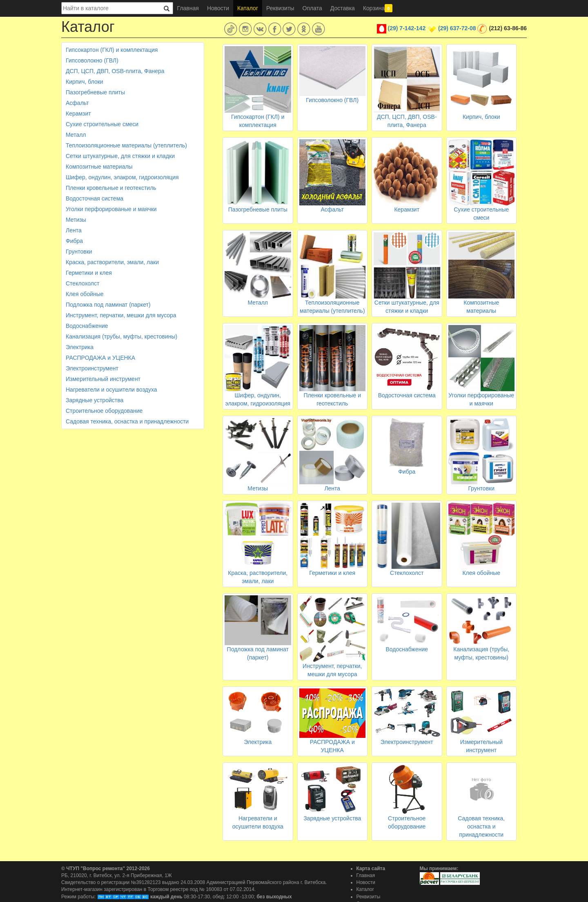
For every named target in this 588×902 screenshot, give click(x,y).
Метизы (76, 220)
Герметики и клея (89, 273)
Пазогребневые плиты (95, 92)
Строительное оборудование (104, 411)
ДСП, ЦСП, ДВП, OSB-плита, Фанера (115, 71)
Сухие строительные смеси (102, 124)
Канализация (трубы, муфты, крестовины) (121, 336)
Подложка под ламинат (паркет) (108, 305)
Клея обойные (85, 294)
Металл (76, 135)
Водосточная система (95, 198)
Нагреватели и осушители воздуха (111, 390)
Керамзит (78, 114)
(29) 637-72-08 (457, 28)
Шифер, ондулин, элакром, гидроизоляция (122, 177)
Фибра (74, 241)
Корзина (378, 8)
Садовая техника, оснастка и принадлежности (127, 421)
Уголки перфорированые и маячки (111, 209)
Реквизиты (280, 8)
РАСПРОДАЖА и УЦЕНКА (100, 358)
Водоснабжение (87, 326)
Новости (218, 8)
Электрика (80, 347)
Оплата (312, 8)
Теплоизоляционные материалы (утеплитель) (126, 145)
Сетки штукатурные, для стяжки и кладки (120, 156)
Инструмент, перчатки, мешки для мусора (121, 315)
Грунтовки (79, 252)
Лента (74, 230)
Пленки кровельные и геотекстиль (111, 188)
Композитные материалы (99, 167)
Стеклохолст (82, 283)
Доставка (343, 8)
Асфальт (77, 103)
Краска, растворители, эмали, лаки (112, 262)
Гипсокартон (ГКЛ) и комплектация (112, 50)
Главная (188, 8)
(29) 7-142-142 (407, 28)
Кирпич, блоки (85, 82)
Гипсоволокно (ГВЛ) (92, 60)
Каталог (248, 8)
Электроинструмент (92, 368)
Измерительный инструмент (103, 379)
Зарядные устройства (95, 400)
